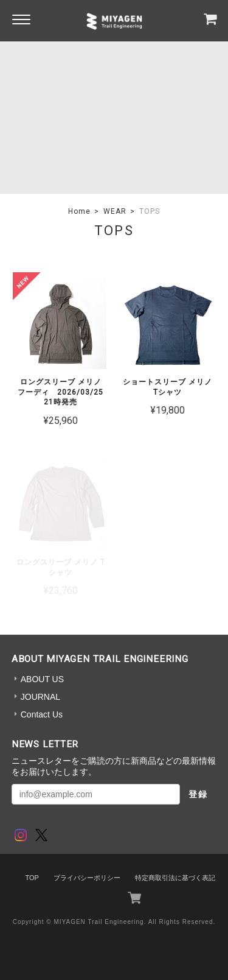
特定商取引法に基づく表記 (175, 878)
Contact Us (42, 714)
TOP (32, 878)
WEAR (115, 211)
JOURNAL (40, 697)
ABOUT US (42, 679)
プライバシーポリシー (87, 878)
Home (79, 211)
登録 (198, 794)
